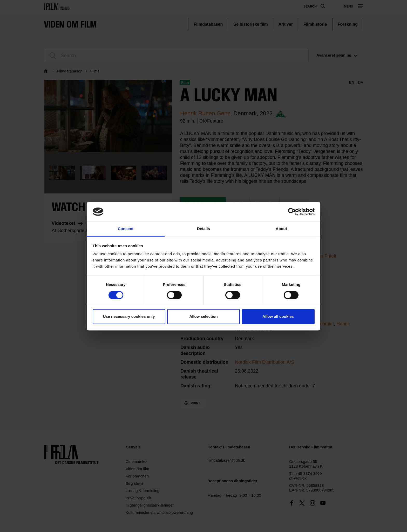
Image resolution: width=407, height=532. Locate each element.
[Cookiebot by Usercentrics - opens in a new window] (292, 212)
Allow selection (203, 317)
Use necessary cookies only (129, 317)
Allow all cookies (278, 317)
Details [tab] (203, 229)
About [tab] (281, 229)
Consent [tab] (126, 229)
